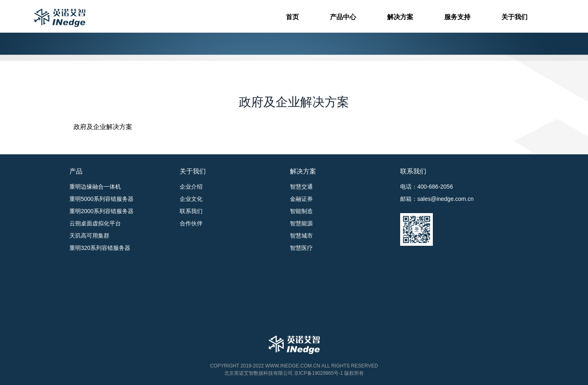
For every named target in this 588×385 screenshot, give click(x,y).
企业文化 (191, 199)
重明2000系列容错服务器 (101, 211)
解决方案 (400, 17)
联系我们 (191, 211)
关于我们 (514, 17)
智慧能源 (301, 223)
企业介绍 (191, 187)
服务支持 (457, 17)
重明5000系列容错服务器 (101, 199)
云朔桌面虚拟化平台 (95, 223)
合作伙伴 (191, 223)
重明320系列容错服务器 (100, 248)
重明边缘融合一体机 (95, 187)
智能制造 (301, 211)
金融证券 (301, 199)
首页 (292, 17)
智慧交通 (301, 187)
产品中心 (343, 17)
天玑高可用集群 (89, 236)
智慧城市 (301, 236)
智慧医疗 (301, 248)
